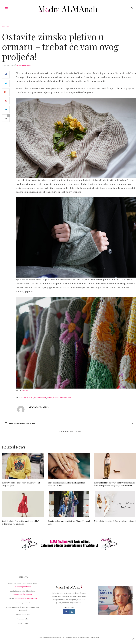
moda (31, 398)
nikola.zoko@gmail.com (23, 594)
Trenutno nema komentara (20, 423)
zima (70, 398)
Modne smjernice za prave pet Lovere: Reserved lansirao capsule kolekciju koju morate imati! (115, 484)
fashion (24, 398)
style (50, 398)
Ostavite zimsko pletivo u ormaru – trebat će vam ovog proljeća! (60, 46)
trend (56, 398)
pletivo (38, 398)
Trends (63, 398)
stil (44, 398)
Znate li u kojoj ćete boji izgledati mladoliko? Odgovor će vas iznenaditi (21, 523)
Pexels (25, 390)
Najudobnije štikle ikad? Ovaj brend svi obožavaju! (115, 521)
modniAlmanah (24, 65)
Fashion (6, 26)
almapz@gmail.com (23, 587)
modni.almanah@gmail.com (26, 598)
